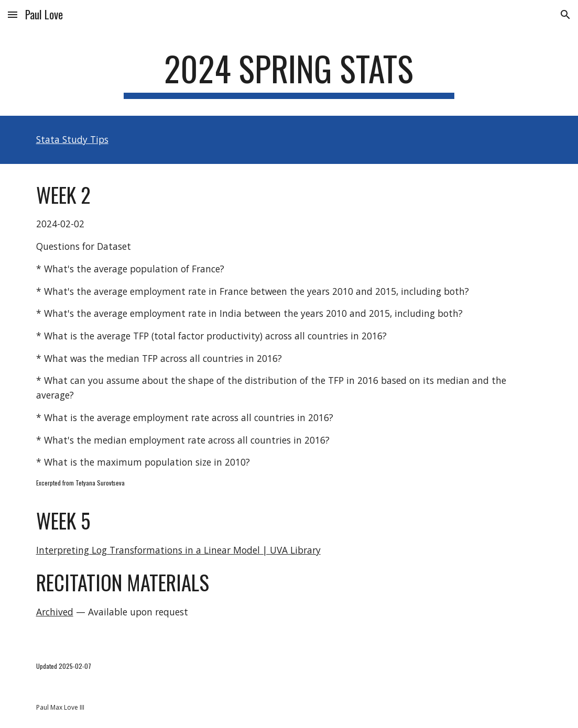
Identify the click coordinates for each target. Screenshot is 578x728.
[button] (13, 14)
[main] (289, 74)
